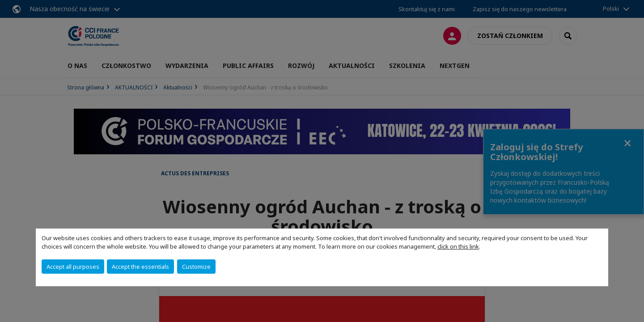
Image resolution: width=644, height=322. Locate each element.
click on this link (458, 246)
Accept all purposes (73, 267)
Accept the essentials (140, 267)
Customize (196, 267)
